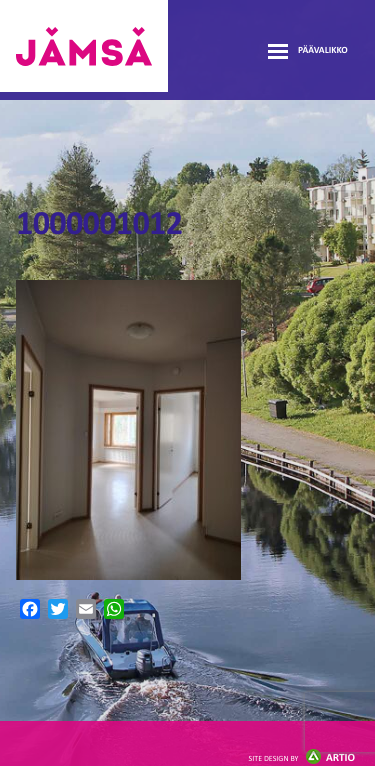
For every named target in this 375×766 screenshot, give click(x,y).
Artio (302, 758)
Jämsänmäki (84, 46)
